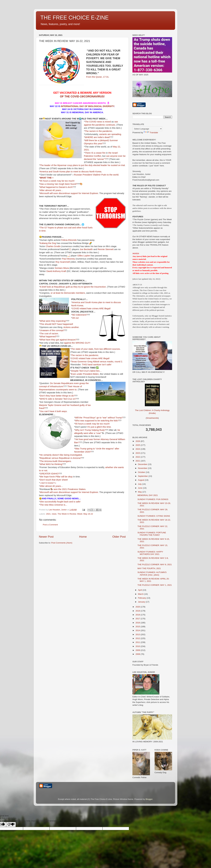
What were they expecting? (53, 321)
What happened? (48, 337)
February (142, 598)
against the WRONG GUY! (77, 343)
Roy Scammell (63, 262)
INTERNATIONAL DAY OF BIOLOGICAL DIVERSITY (87, 106)
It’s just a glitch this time (99, 427)
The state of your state (82, 349)
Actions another (71, 327)
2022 (138, 457)
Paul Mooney (68, 259)
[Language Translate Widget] (147, 129)
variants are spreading (110, 134)
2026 (138, 441)
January (142, 602)
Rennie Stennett (106, 249)
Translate (151, 133)
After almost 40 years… (52, 190)
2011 (138, 642)
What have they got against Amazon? (58, 340)
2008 (138, 654)
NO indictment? (80, 315)
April (140, 590)
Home (83, 537)
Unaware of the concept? (52, 330)
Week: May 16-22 (85, 514)
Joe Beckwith (86, 249)
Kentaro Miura (62, 268)
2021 (48, 514)
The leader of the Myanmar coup (56, 165)
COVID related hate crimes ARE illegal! (91, 309)
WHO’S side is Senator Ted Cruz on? (58, 399)
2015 (138, 627)
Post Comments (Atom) (62, 543)
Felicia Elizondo (69, 240)
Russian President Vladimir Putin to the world (96, 175)
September (143, 476)
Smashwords (152, 418)
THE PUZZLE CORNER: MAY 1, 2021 (155, 585)
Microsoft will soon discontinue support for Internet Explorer (69, 193)
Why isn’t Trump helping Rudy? (90, 430)
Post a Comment (50, 525)
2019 (138, 611)
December (143, 464)
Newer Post (46, 537)
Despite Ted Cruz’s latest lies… (86, 371)
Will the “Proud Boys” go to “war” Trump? (99, 418)
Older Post (119, 537)
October (142, 472)
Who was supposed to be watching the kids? (97, 421)
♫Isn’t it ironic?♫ (48, 483)
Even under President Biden (85, 374)
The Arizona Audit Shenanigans (55, 461)
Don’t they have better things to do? (57, 396)
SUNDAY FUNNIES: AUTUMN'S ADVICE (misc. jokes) (152, 573)
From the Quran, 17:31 (97, 77)
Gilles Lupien (84, 256)
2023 (138, 453)
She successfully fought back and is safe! (60, 502)
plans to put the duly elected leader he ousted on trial (99, 165)
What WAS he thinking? (52, 464)
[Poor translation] (11, 824)
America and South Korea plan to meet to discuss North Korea (71, 172)
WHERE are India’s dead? (98, 137)
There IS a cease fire (95, 153)
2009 (138, 650)
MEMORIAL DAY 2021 (148, 495)
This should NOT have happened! (57, 324)
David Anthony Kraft (56, 271)
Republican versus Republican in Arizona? (61, 458)
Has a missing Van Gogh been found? (59, 184)
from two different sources (107, 349)
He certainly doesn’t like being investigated (61, 455)
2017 (138, 619)
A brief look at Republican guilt (55, 287)
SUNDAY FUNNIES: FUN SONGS (153, 499)
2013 (138, 634)
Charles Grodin (53, 246)
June (140, 488)
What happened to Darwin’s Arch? (57, 187)
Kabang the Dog (48, 243)
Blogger (149, 799)
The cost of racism (49, 334)
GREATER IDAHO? (50, 474)
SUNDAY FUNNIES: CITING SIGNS (154, 516)
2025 (138, 445)
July (140, 484)
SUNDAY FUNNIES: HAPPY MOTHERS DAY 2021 (150, 553)
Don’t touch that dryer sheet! (54, 480)
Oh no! (75, 318)
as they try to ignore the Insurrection (88, 287)
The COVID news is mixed (98, 122)
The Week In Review (67, 514)
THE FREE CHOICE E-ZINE (75, 18)
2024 (138, 449)
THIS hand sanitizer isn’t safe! (97, 365)
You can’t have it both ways (53, 411)
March (141, 594)
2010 (138, 646)
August (141, 480)
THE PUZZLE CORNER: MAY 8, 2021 (155, 565)
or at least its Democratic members (68, 293)
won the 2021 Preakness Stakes (70, 489)
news (54, 514)
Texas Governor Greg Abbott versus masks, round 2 (97, 362)
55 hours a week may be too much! (57, 181)
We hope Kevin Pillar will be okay (56, 477)
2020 (138, 607)
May (140, 492)
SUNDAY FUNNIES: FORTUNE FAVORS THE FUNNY (152, 534)
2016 (138, 623)
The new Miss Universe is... (53, 505)
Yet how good (84, 439)
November (143, 468)
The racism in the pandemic (98, 131)
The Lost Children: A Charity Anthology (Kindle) (152, 409)
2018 (138, 615)
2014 (138, 630)
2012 (138, 638)
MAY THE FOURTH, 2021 (149, 568)
